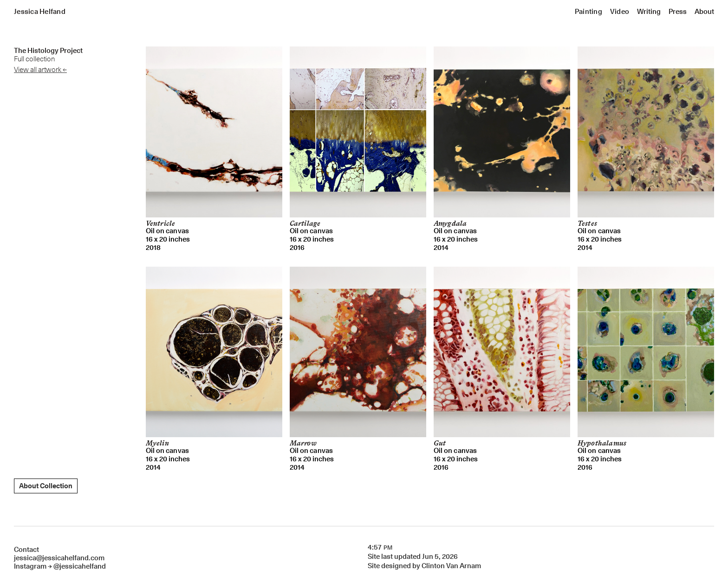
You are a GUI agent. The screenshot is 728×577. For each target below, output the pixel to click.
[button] (588, 12)
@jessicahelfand (80, 566)
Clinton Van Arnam (451, 566)
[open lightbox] (214, 132)
